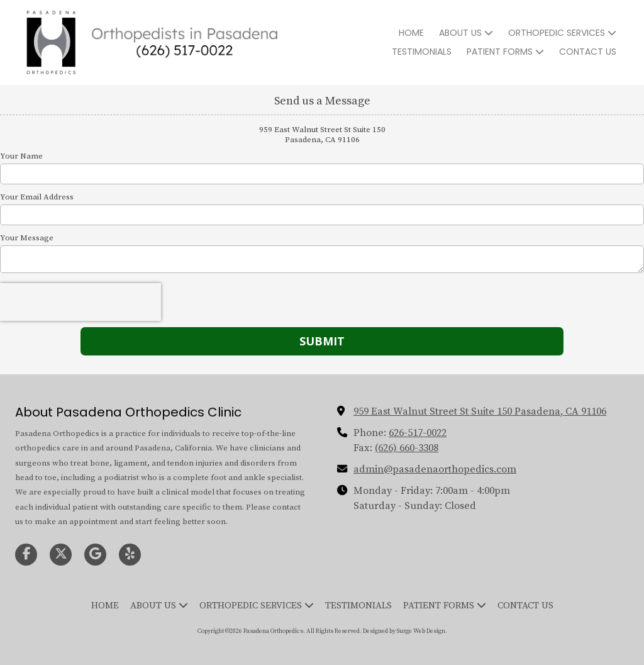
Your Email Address (37, 197)
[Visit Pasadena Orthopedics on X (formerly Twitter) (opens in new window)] (61, 555)
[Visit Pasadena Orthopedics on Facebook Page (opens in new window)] (26, 555)
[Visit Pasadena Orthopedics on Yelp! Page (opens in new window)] (130, 555)
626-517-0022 (418, 433)
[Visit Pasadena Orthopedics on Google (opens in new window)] (95, 555)
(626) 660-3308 (407, 448)
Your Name (21, 156)
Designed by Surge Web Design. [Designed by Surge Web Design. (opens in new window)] (405, 631)
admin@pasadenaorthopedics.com (435, 469)
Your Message (27, 238)
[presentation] (80, 302)
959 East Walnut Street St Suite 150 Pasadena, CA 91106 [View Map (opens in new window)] (480, 411)
